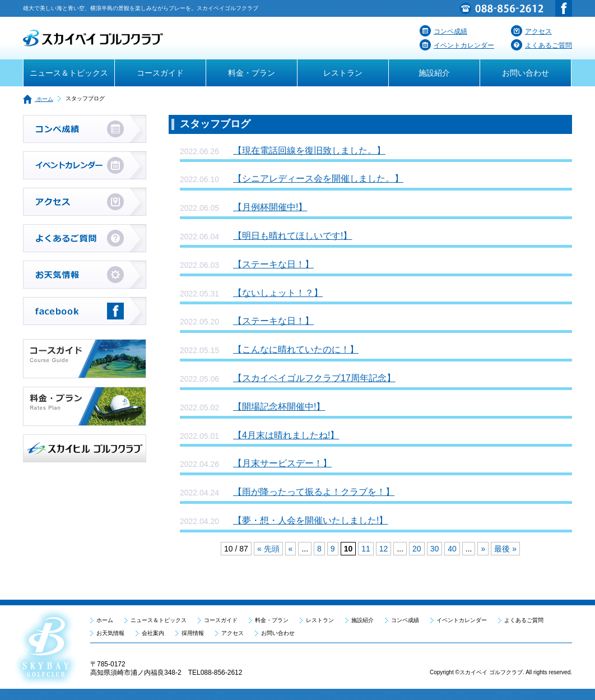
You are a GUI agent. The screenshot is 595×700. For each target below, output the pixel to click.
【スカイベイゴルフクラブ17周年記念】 (314, 378)
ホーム (38, 99)
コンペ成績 (443, 31)
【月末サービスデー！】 (282, 463)
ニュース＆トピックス (69, 73)
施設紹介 (434, 73)
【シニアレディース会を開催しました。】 (318, 179)
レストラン (343, 73)
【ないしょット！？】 (278, 293)
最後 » (505, 549)
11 (366, 549)
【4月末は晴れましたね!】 (286, 435)
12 (384, 549)
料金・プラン (252, 73)
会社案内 (153, 633)
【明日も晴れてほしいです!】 (292, 236)
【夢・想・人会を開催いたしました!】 (310, 520)
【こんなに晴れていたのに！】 (296, 349)
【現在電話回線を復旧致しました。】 (309, 150)
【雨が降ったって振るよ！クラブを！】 (314, 492)
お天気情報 (110, 633)
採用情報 (193, 633)
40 (452, 549)
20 (417, 549)
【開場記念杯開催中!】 (279, 407)
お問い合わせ (526, 73)
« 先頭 (268, 549)
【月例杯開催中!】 (270, 207)
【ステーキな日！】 (273, 264)
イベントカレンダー (457, 45)
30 (435, 549)
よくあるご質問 (541, 45)
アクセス (531, 31)
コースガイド (160, 73)
